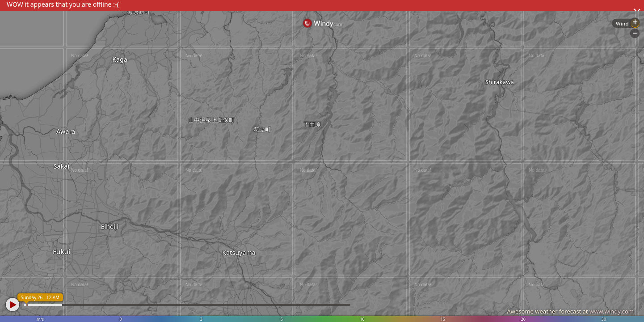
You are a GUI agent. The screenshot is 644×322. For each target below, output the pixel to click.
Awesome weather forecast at (570, 311)
